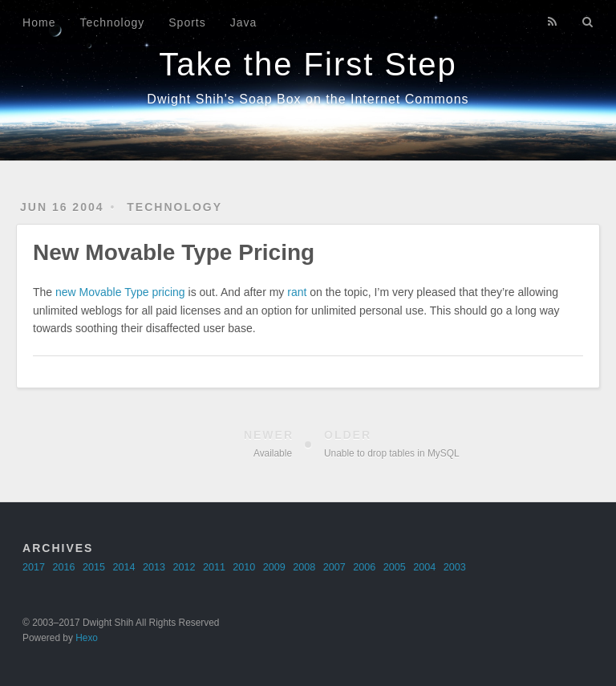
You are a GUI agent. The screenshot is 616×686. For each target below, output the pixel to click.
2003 (455, 567)
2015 (94, 567)
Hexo (87, 638)
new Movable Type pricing (120, 292)
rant (297, 292)
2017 (34, 567)
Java (244, 22)
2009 (274, 567)
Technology (112, 22)
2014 (124, 567)
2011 (214, 567)
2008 (304, 567)
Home (39, 22)
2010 (244, 567)
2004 (424, 567)
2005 (395, 567)
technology (174, 207)
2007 (334, 567)
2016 (64, 567)
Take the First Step (308, 64)
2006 (364, 567)
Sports (187, 22)
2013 (154, 567)
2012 (184, 567)
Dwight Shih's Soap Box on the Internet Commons (308, 99)
